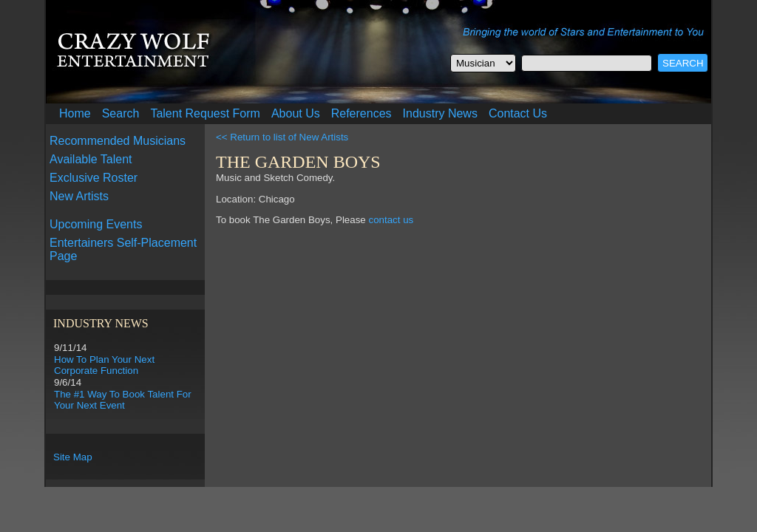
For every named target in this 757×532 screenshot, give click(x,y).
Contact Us (518, 113)
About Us (296, 113)
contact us (391, 220)
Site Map (73, 457)
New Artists (79, 196)
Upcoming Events (96, 224)
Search (121, 113)
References (361, 113)
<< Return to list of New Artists (282, 137)
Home (75, 113)
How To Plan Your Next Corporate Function (104, 365)
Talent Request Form (205, 113)
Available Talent (91, 159)
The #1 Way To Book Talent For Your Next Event (123, 400)
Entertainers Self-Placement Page (123, 249)
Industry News (440, 113)
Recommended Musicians (118, 141)
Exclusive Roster (94, 178)
